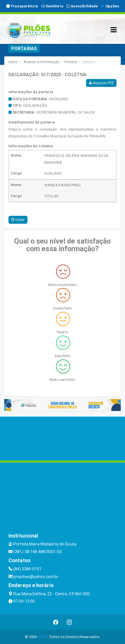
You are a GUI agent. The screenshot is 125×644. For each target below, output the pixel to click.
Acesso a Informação (41, 62)
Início (13, 62)
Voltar (18, 220)
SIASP (43, 637)
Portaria (71, 62)
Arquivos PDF (101, 83)
